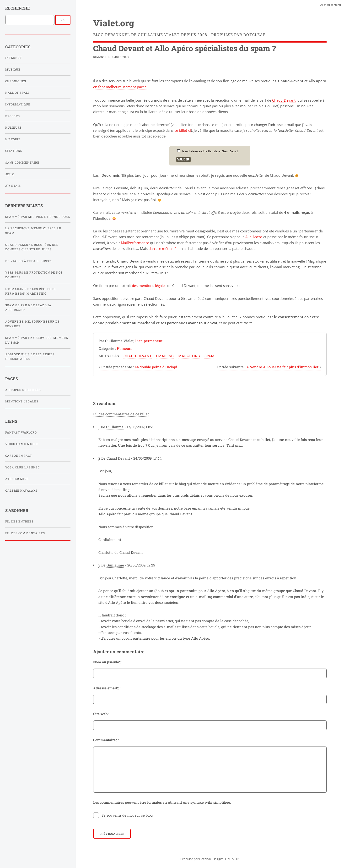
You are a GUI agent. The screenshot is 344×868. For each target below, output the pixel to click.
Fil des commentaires (25, 533)
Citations (14, 151)
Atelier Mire (17, 479)
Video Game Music (21, 444)
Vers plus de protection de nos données (34, 275)
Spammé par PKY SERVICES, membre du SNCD (37, 340)
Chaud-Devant (284, 100)
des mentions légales (149, 286)
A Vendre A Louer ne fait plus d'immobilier (269, 367)
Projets (13, 116)
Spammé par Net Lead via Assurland (28, 308)
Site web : (101, 714)
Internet (14, 58)
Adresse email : (107, 688)
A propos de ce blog (23, 390)
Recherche (18, 8)
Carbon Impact (19, 456)
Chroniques (16, 81)
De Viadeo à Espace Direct (29, 261)
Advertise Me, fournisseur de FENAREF (32, 324)
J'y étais (13, 186)
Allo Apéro (254, 237)
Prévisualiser (112, 834)
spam (209, 356)
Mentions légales (22, 401)
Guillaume (115, 427)
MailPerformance (135, 243)
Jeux (10, 174)
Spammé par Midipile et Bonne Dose (38, 217)
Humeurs (13, 128)
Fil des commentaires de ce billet (121, 414)
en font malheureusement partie (120, 87)
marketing (189, 356)
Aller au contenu (331, 5)
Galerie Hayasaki (21, 491)
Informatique (18, 104)
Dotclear (205, 859)
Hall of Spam (17, 93)
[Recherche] (30, 20)
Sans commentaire (22, 162)
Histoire (13, 139)
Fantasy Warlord (21, 432)
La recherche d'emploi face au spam (33, 231)
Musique (13, 69)
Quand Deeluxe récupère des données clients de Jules (32, 247)
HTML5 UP (231, 859)
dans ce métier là (163, 248)
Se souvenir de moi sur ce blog (127, 815)
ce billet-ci (183, 130)
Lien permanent (149, 341)
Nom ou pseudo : (108, 662)
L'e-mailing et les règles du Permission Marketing (31, 291)
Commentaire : (106, 740)
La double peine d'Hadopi (138, 367)
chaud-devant (138, 356)
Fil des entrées (19, 521)
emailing (165, 356)
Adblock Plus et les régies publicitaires (30, 357)
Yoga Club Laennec (22, 467)
